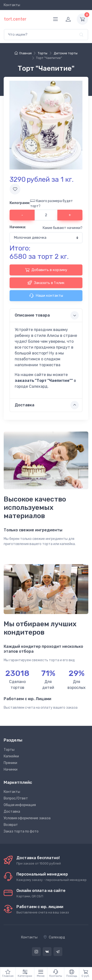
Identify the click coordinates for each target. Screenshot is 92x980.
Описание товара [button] (47, 315)
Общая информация (20, 805)
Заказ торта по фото (21, 831)
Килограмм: (20, 203)
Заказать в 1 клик (46, 283)
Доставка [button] (47, 405)
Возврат (11, 825)
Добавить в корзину (46, 270)
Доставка (12, 812)
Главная (23, 53)
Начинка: (18, 227)
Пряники (10, 763)
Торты (9, 750)
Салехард (54, 937)
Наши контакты (46, 296)
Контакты (12, 5)
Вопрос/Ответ (16, 798)
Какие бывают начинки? (63, 228)
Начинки (11, 769)
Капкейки (11, 756)
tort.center (15, 19)
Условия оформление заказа (27, 818)
